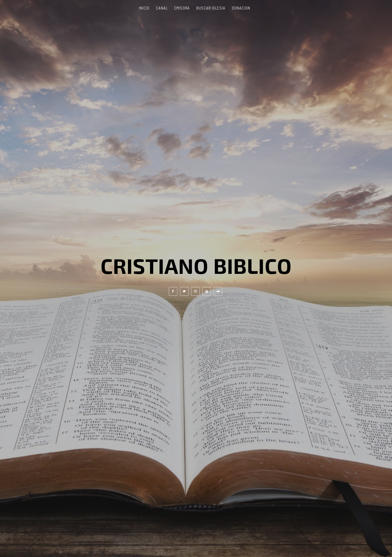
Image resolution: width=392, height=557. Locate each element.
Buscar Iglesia (211, 8)
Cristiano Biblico (196, 265)
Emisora (182, 8)
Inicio (144, 8)
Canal (162, 8)
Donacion (241, 8)
